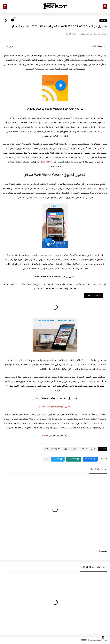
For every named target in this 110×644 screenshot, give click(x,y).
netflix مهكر (46, 162)
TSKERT (84, 640)
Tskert (45, 436)
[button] (90, 459)
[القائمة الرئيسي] (105, 6)
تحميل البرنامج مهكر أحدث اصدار (55, 407)
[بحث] (5, 6)
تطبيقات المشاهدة (52, 449)
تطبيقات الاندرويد (70, 449)
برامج (103, 20)
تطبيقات (84, 449)
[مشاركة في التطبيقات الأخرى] (46, 459)
